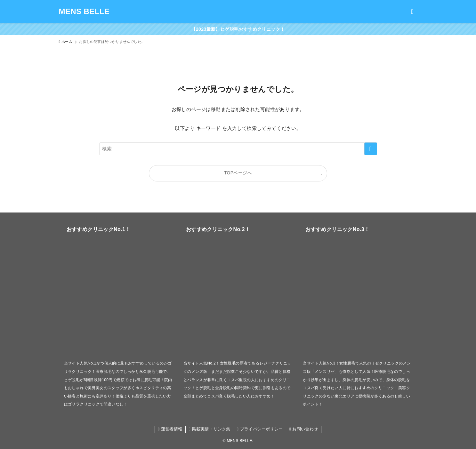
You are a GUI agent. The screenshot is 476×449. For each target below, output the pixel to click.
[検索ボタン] (412, 12)
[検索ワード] (238, 149)
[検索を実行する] (371, 149)
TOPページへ (238, 173)
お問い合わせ (304, 429)
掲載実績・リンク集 (210, 429)
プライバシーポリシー (260, 429)
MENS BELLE (84, 12)
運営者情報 (170, 429)
